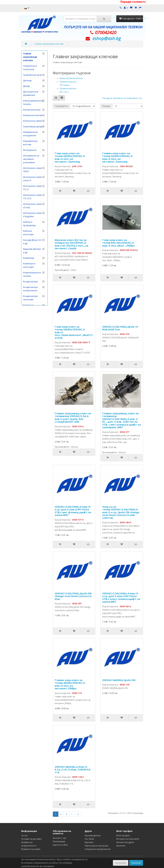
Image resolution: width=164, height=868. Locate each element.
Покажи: (106, 106)
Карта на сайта (60, 845)
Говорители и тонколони (30, 68)
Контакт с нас (59, 838)
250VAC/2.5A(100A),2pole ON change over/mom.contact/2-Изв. (73, 596)
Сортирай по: (62, 106)
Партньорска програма (96, 846)
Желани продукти (125, 842)
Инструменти (30, 150)
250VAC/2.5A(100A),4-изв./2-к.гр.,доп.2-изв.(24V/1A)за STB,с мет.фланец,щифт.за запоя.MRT (73, 511)
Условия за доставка (31, 839)
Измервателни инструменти (30, 134)
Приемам (136, 863)
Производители (93, 836)
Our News (89, 839)
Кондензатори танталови (30, 298)
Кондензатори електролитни (30, 289)
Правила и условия (31, 849)
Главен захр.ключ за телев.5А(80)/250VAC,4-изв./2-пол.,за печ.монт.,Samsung (118, 157)
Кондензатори (30, 282)
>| (78, 814)
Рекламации (59, 841)
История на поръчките (128, 839)
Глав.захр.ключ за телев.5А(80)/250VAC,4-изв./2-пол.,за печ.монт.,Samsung (70, 157)
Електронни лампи (32, 121)
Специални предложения (98, 849)
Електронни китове (33, 115)
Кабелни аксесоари (28, 233)
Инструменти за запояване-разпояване (31, 159)
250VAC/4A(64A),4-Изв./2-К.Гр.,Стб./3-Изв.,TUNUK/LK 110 (73, 770)
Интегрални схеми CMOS (32, 170)
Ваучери (89, 842)
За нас (24, 836)
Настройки (121, 863)
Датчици (27, 81)
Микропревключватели (71, 78)
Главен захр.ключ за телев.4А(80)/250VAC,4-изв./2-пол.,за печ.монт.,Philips (70, 684)
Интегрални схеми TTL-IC (32, 188)
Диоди (26, 86)
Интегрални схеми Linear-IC (32, 179)
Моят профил (123, 836)
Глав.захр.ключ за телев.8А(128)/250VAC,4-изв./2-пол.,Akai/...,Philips (118, 243)
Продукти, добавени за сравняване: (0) (122, 98)
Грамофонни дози (32, 75)
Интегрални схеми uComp (32, 206)
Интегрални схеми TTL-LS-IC (32, 197)
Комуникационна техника (32, 274)
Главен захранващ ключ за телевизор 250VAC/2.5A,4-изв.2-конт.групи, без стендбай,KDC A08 (73, 418)
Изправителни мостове (30, 143)
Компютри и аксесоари (29, 265)
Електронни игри (32, 110)
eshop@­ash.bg (107, 38)
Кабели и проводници (29, 224)
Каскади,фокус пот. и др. (32, 242)
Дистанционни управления (31, 93)
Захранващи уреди (33, 126)
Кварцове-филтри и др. (32, 251)
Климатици (29, 258)
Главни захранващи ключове (49, 44)
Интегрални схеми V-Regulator (32, 215)
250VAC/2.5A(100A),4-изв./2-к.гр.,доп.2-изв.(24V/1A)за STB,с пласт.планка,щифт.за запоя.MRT (121, 598)
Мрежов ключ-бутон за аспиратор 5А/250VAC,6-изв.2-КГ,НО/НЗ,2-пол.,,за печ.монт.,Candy (71, 244)
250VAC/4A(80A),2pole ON (119, 680)
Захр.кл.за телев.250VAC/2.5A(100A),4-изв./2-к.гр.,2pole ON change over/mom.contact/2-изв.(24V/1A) (121, 512)
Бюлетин (121, 846)
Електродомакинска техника (33, 102)
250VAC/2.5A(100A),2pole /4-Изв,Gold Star (120, 328)
